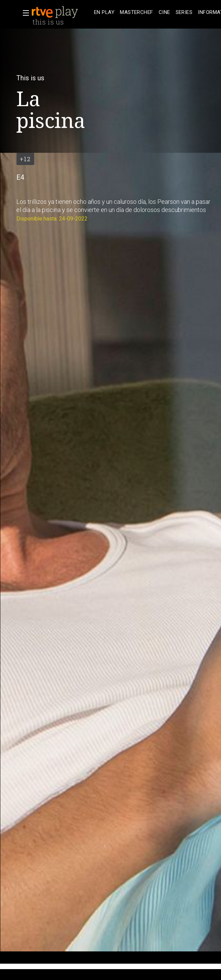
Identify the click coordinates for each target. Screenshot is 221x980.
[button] (24, 13)
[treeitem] (104, 12)
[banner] (61, 12)
